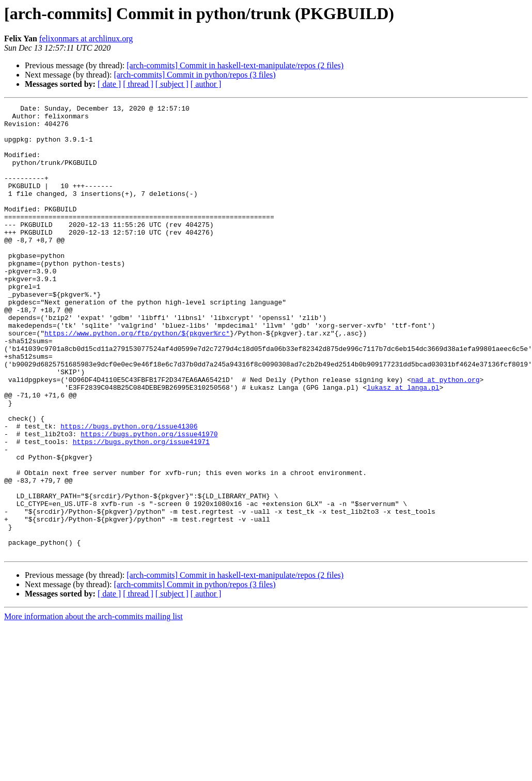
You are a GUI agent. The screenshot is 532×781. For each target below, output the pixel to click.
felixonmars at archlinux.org (86, 39)
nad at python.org (445, 435)
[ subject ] (172, 84)
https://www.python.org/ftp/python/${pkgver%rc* (137, 379)
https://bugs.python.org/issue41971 (141, 510)
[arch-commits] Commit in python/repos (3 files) (194, 75)
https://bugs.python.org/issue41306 (129, 491)
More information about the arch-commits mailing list (93, 706)
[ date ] (109, 84)
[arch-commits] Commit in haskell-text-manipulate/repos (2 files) (235, 65)
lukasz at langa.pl (403, 445)
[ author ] (206, 84)
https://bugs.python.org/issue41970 (149, 500)
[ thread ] (138, 84)
